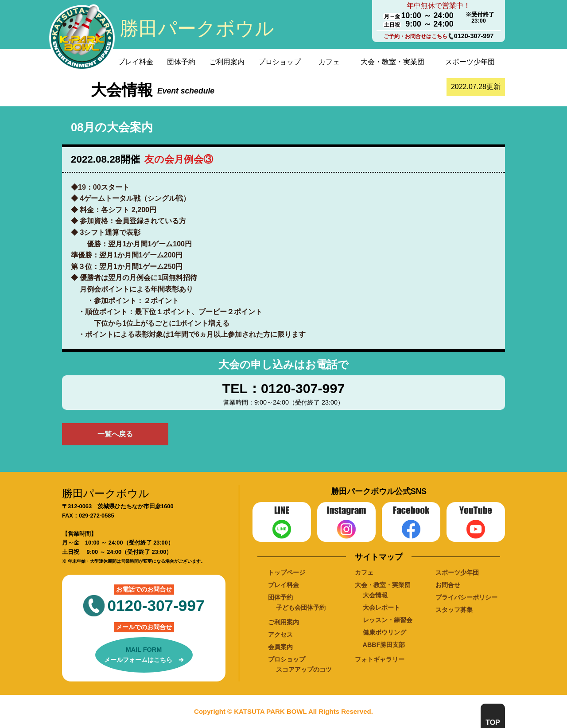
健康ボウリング (384, 632)
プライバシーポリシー (466, 597)
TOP (493, 722)
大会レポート (381, 607)
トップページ (287, 572)
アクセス (280, 635)
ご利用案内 (227, 62)
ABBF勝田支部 (384, 645)
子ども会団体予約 (301, 607)
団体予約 (181, 62)
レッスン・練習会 (388, 620)
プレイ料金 (136, 62)
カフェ (329, 62)
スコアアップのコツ (304, 670)
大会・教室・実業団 (392, 62)
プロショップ (280, 62)
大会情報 (375, 595)
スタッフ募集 (454, 610)
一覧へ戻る (115, 434)
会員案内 (280, 647)
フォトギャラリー (380, 659)
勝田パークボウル (197, 28)
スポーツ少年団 (470, 62)
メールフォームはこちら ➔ (144, 654)
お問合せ (448, 585)
